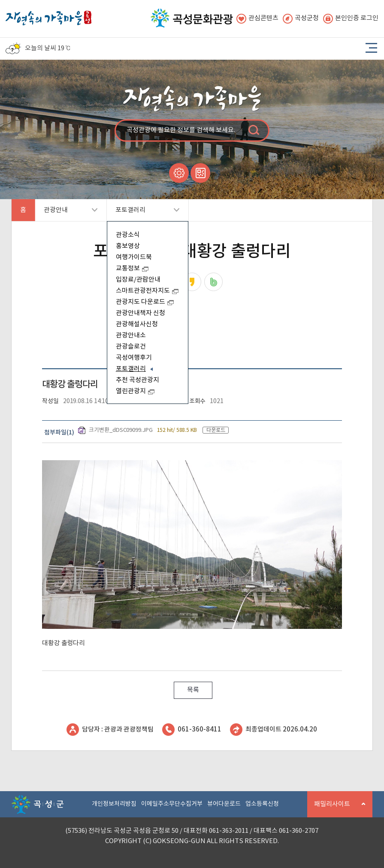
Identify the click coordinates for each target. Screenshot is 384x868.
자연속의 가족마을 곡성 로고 (48, 16)
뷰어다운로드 (224, 804)
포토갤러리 (143, 214)
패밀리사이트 (336, 809)
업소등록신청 (262, 804)
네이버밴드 (213, 282)
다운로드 (216, 430)
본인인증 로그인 (351, 19)
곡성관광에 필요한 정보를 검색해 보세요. (181, 130)
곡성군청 (301, 19)
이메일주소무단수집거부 (172, 804)
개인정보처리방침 (114, 804)
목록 (193, 690)
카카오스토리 (192, 282)
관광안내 (66, 214)
